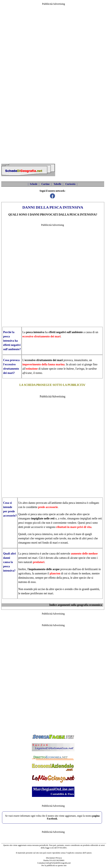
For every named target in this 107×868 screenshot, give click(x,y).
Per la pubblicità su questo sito (54, 865)
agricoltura (24, 573)
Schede (34, 184)
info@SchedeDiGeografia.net (59, 863)
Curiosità (70, 184)
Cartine (45, 184)
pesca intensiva (35, 332)
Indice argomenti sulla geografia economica (76, 605)
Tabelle (57, 184)
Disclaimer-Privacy (54, 858)
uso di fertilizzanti (87, 569)
